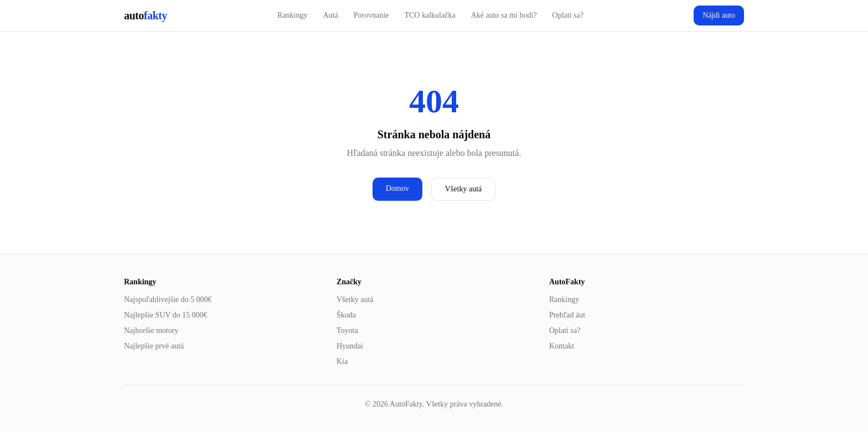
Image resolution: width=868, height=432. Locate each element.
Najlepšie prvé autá (154, 346)
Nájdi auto (719, 15)
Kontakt (562, 346)
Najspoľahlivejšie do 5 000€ (168, 300)
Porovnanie (371, 15)
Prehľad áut (567, 315)
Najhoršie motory (151, 330)
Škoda (346, 315)
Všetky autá (463, 189)
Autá (331, 15)
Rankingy (292, 15)
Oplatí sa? (568, 15)
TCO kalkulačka (430, 15)
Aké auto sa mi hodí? (504, 15)
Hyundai (350, 346)
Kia (342, 361)
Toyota (347, 330)
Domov (397, 188)
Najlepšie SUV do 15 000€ (166, 315)
